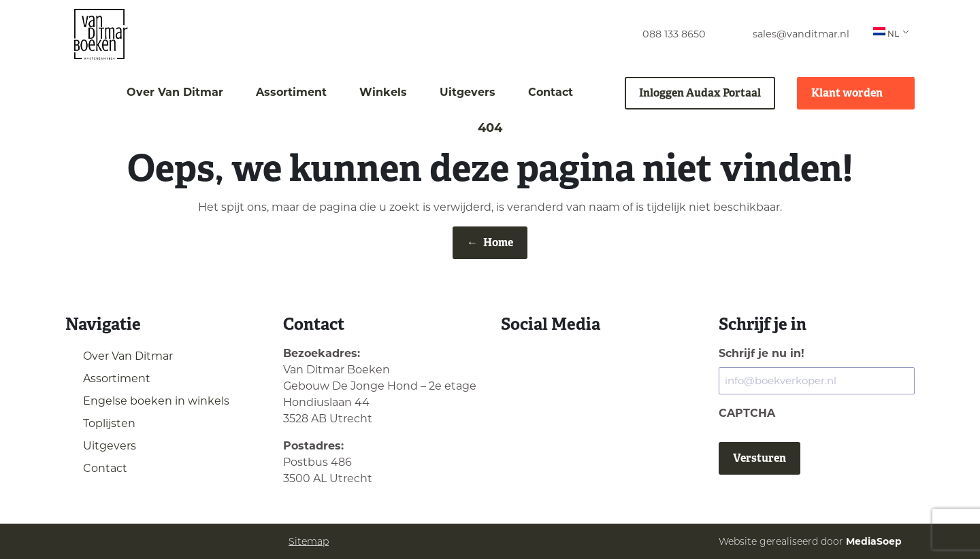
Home (490, 243)
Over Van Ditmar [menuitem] (175, 92)
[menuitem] (661, 34)
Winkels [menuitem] (383, 92)
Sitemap (309, 541)
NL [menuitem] (886, 33)
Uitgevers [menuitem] (468, 92)
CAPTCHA (747, 413)
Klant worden (856, 93)
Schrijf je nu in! (762, 353)
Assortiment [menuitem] (291, 92)
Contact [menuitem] (551, 92)
